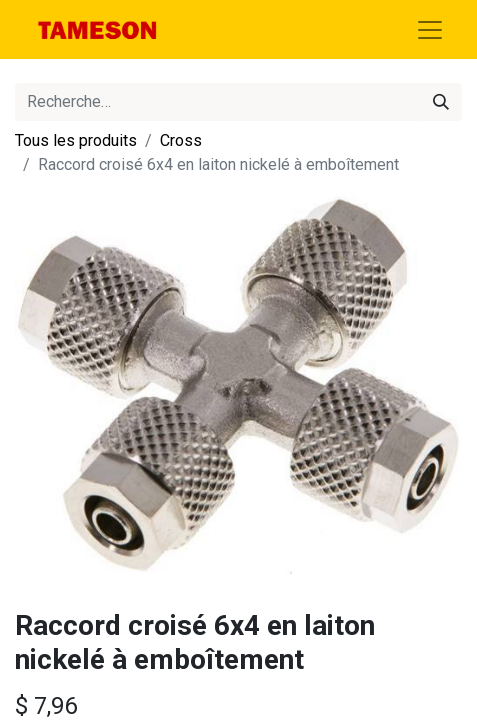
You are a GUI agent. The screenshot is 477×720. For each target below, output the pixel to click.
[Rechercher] (441, 102)
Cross (181, 140)
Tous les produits (76, 140)
